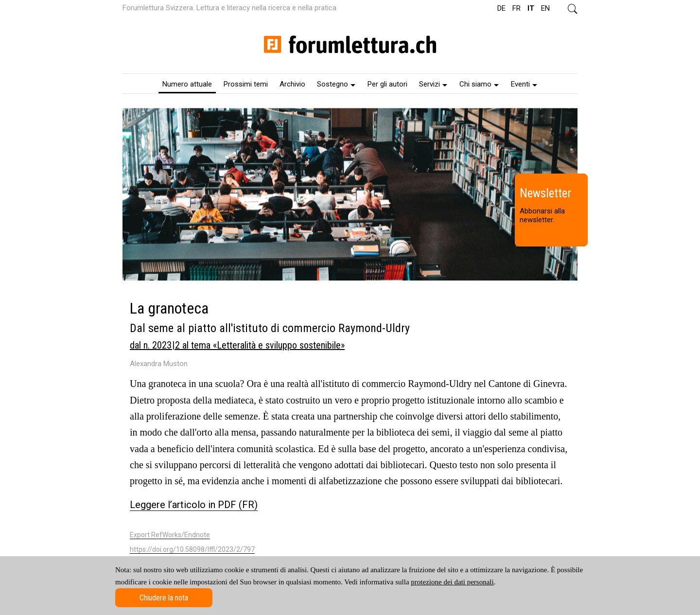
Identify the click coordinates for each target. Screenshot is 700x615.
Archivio (292, 84)
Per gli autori (387, 84)
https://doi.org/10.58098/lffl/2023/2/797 (192, 549)
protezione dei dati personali (452, 582)
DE (501, 8)
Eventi (524, 84)
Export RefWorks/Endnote (170, 535)
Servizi (433, 84)
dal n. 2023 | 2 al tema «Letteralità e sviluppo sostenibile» (237, 345)
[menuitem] (187, 84)
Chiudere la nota (164, 598)
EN (545, 8)
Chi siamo (479, 84)
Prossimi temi (246, 84)
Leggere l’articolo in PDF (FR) (194, 505)
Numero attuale (187, 84)
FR (516, 8)
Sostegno (336, 84)
